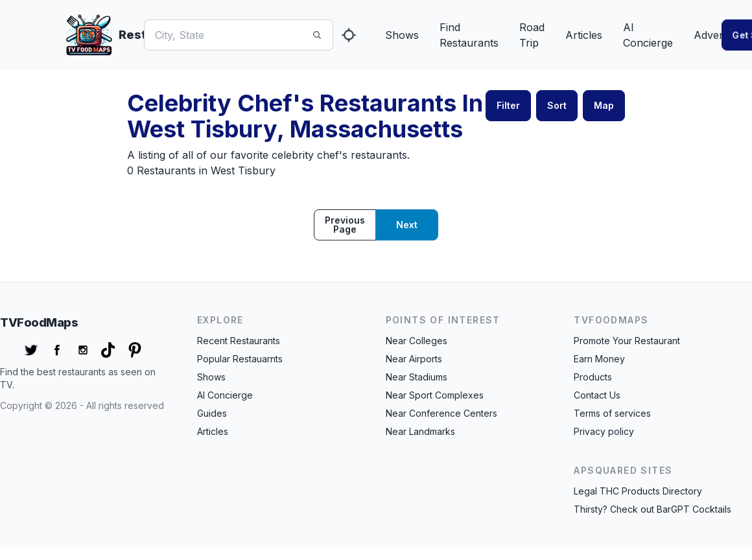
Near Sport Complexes (435, 395)
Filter (508, 105)
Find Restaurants (469, 35)
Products (593, 377)
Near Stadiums (417, 377)
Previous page (345, 225)
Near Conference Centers (441, 413)
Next (407, 225)
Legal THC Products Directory (638, 491)
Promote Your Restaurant (627, 341)
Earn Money (599, 359)
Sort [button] (557, 105)
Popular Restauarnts (240, 359)
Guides (212, 413)
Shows (402, 35)
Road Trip (532, 35)
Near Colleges (417, 341)
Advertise (717, 35)
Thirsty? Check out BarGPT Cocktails (652, 509)
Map (604, 105)
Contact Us (597, 395)
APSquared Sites (623, 470)
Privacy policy (604, 431)
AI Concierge (648, 35)
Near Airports (414, 359)
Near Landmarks (420, 431)
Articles (584, 35)
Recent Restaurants (239, 341)
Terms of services (612, 413)
